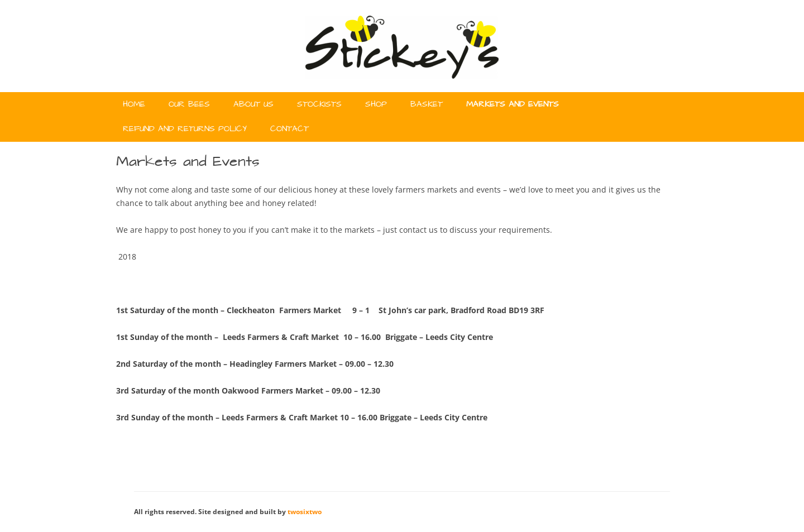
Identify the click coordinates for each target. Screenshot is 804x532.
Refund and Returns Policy (185, 129)
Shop (376, 104)
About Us (253, 104)
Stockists (319, 104)
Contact (289, 129)
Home (134, 104)
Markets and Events (513, 104)
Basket (427, 104)
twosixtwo (305, 512)
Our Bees (189, 104)
